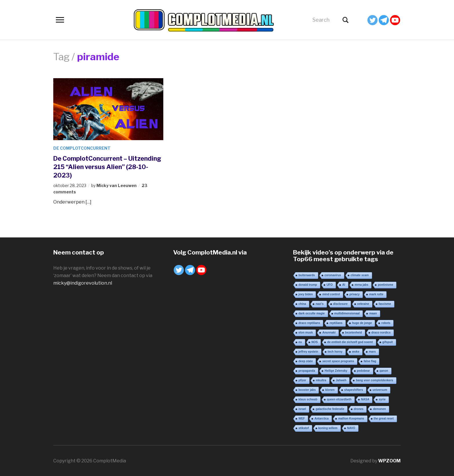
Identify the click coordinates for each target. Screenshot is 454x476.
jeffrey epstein (308, 351)
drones (359, 409)
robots (386, 323)
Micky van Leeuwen (117, 185)
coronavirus (333, 275)
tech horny (335, 351)
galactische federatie (330, 409)
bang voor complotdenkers (374, 380)
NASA (365, 399)
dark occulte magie (312, 313)
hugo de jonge (362, 323)
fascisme (385, 304)
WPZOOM (389, 461)
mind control (331, 294)
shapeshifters (354, 390)
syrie (382, 399)
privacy (355, 294)
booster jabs (307, 390)
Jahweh (341, 380)
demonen (379, 409)
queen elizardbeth (339, 399)
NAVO (351, 428)
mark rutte (376, 294)
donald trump (308, 284)
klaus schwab (308, 399)
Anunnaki (329, 332)
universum (380, 390)
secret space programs (338, 361)
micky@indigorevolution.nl (83, 282)
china (302, 304)
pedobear (364, 370)
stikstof (304, 428)
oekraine (363, 304)
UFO (330, 284)
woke (356, 351)
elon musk (306, 332)
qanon (384, 370)
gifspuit (388, 342)
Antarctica (322, 418)
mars (372, 351)
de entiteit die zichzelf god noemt (350, 342)
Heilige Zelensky (336, 370)
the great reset (384, 418)
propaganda (307, 370)
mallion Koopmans (351, 418)
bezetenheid (354, 332)
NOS (315, 342)
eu (300, 342)
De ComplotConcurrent (82, 148)
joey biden (306, 294)
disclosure (340, 304)
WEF (302, 418)
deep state (306, 361)
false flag (370, 361)
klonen (330, 390)
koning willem (328, 428)
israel (302, 409)
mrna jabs (361, 284)
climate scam (360, 275)
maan (373, 313)
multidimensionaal (347, 313)
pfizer (302, 380)
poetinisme (386, 284)
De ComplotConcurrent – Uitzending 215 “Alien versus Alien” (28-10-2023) (108, 167)
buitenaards (307, 275)
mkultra (321, 380)
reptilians (336, 323)
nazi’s (320, 304)
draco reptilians (309, 323)
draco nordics (381, 332)
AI (344, 284)
